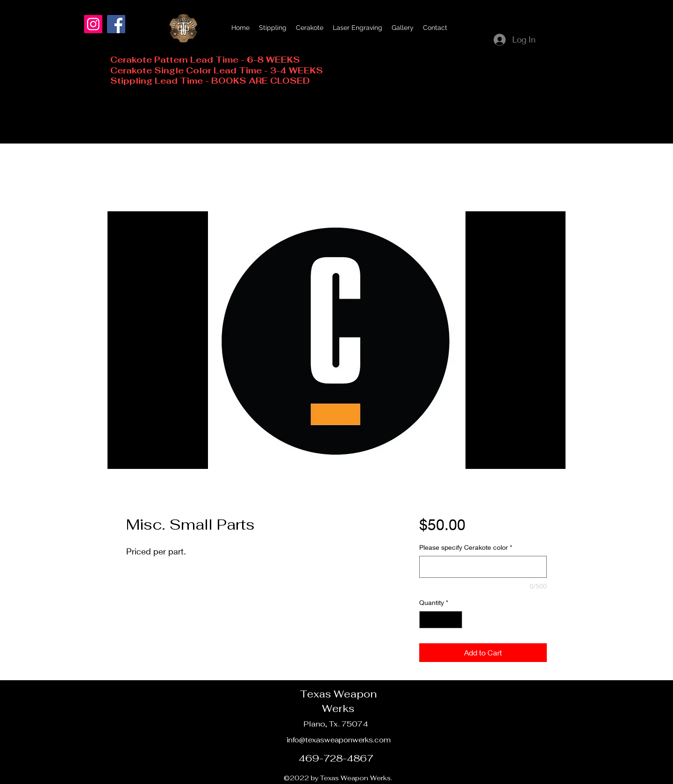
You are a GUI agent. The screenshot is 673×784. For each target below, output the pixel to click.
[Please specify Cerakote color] (483, 567)
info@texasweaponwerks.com (339, 740)
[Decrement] (426, 620)
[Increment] (455, 620)
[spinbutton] (441, 620)
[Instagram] (93, 24)
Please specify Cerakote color (466, 547)
